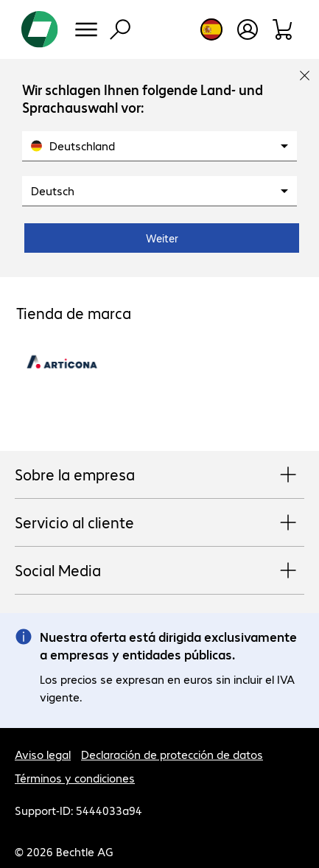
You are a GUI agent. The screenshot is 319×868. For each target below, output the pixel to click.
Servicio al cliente (159, 523)
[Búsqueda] (120, 29)
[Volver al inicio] (40, 29)
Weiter (162, 238)
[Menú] (86, 29)
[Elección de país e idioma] (211, 29)
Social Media (159, 571)
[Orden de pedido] (283, 29)
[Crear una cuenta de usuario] (248, 29)
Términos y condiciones (75, 778)
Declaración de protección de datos (172, 754)
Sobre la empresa (159, 475)
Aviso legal (43, 754)
